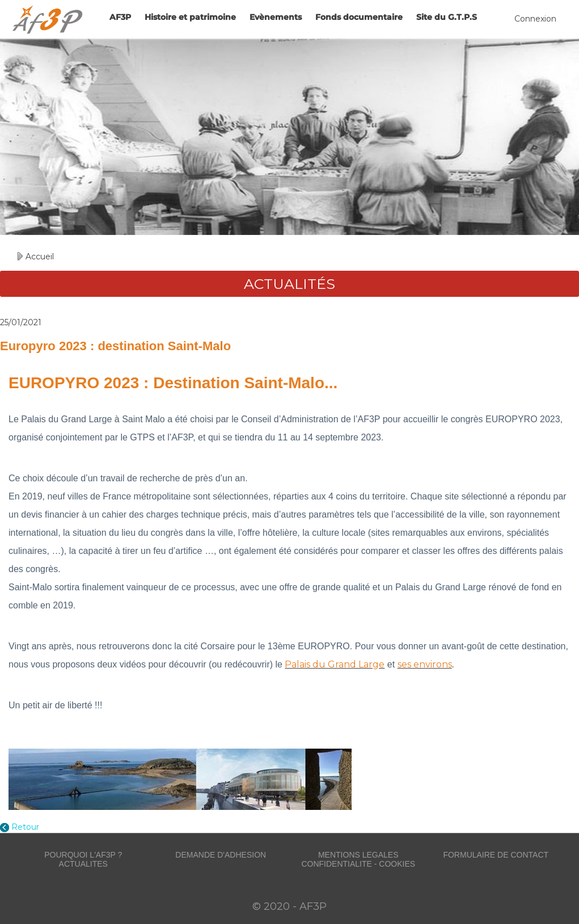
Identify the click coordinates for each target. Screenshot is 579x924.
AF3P (120, 17)
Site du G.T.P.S (447, 17)
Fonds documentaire (359, 17)
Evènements (276, 17)
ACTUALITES (83, 864)
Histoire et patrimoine (190, 17)
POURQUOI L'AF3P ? (83, 855)
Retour (25, 827)
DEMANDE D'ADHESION (221, 855)
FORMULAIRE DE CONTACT (496, 855)
